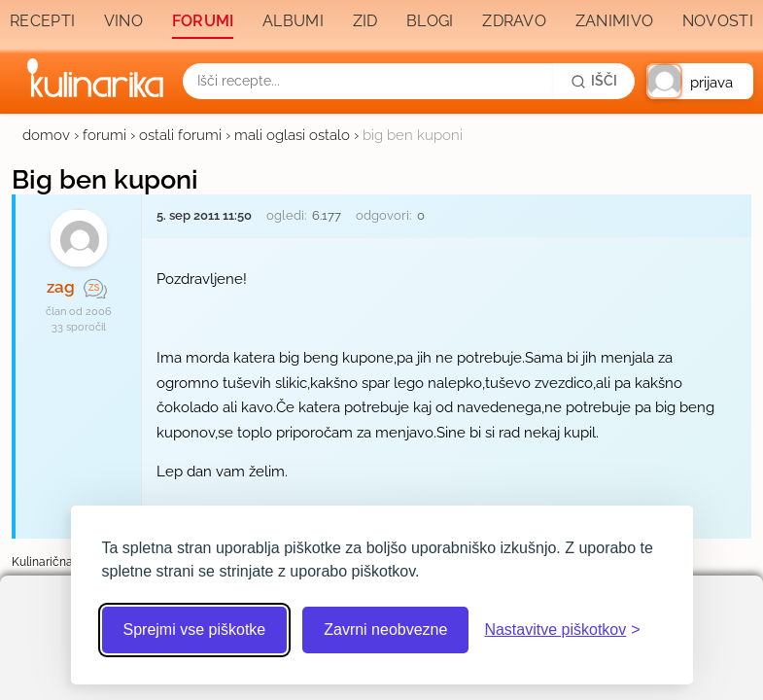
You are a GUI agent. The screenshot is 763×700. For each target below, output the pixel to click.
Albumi (293, 21)
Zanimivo (614, 21)
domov (46, 135)
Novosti (718, 21)
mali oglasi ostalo (292, 135)
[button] (700, 81)
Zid (365, 21)
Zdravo (514, 21)
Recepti (42, 21)
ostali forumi (180, 135)
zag (61, 287)
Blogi (430, 21)
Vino (123, 21)
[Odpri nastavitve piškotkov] (562, 630)
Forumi (203, 21)
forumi (104, 135)
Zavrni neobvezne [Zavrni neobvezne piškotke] (385, 630)
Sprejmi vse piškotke (195, 630)
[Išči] (594, 81)
